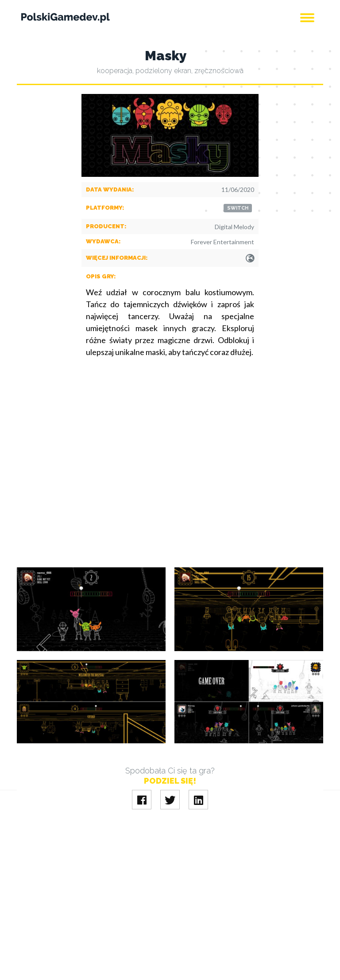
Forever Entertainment (222, 242)
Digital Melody (234, 227)
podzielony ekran (163, 71)
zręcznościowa (219, 71)
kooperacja (115, 71)
